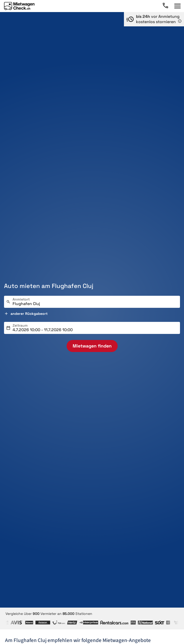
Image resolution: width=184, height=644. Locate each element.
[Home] (19, 6)
